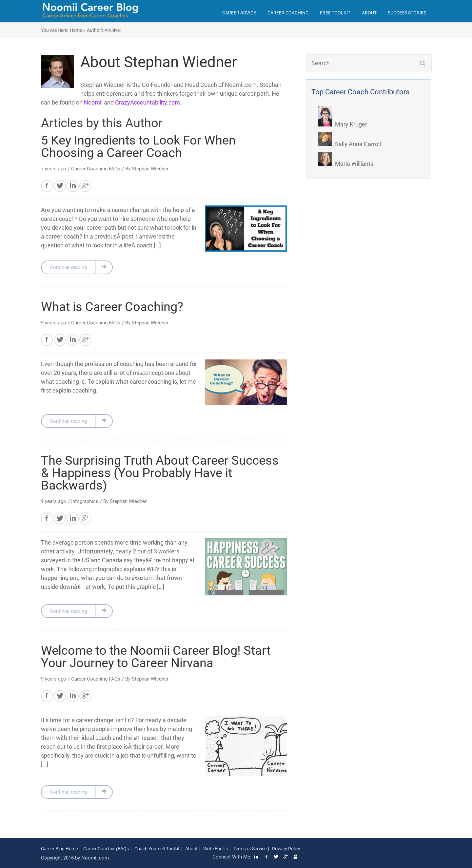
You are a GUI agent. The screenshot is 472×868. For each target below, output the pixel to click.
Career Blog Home (59, 849)
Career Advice (239, 13)
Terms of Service (250, 849)
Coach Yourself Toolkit (157, 849)
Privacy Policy (286, 849)
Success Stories (407, 13)
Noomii (93, 102)
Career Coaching (288, 13)
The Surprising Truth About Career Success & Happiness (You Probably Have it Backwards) (160, 473)
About (369, 13)
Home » (78, 30)
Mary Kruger (343, 124)
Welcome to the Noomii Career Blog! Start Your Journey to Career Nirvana (156, 657)
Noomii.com (95, 858)
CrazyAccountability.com (147, 102)
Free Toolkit (335, 13)
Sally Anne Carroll (349, 144)
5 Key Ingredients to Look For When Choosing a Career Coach (138, 146)
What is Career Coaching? (112, 307)
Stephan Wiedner (150, 169)
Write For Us (216, 849)
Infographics (85, 501)
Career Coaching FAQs (96, 169)
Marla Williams (346, 164)
